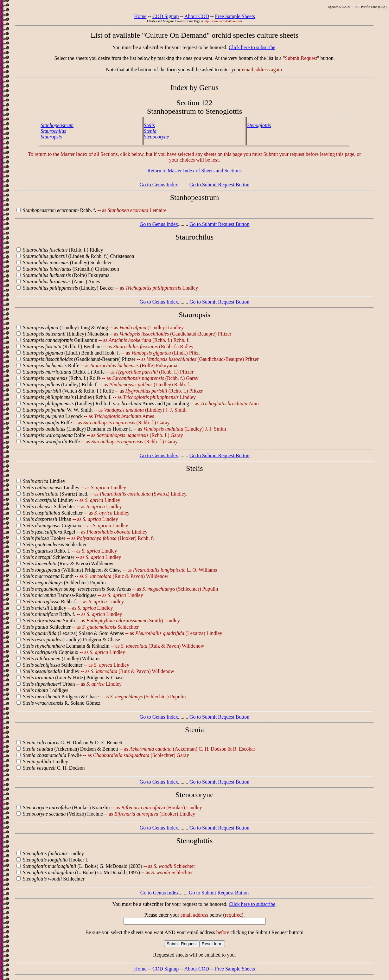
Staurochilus (53, 131)
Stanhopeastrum (57, 125)
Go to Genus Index (159, 185)
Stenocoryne (156, 137)
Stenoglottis (259, 125)
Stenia (150, 131)
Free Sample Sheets (235, 16)
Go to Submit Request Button (219, 185)
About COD (197, 16)
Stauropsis (51, 137)
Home (140, 16)
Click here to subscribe (252, 47)
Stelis (149, 125)
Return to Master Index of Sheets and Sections (194, 171)
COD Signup (166, 16)
